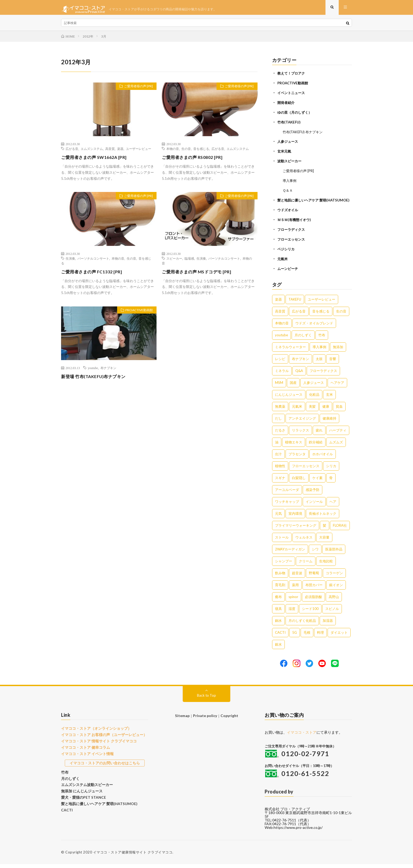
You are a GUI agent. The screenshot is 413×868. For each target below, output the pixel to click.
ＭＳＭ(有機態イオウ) (295, 225)
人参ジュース (288, 143)
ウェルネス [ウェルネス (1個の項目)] (304, 541)
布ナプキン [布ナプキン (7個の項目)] (300, 363)
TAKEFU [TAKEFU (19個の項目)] (295, 303)
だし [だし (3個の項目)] (278, 422)
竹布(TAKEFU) (290, 124)
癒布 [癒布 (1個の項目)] (278, 601)
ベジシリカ (287, 254)
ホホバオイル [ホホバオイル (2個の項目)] (323, 458)
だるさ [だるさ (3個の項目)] (280, 434)
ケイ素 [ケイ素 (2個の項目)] (317, 482)
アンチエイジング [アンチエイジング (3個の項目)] (302, 422)
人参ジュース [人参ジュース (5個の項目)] (314, 387)
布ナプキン (108, 371)
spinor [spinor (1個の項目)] (293, 601)
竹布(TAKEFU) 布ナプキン (304, 134)
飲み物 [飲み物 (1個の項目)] (280, 577)
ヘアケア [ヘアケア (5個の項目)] (337, 387)
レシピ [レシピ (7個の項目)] (280, 363)
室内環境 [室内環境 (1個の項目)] (295, 517)
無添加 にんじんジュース (80, 792)
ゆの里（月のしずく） (296, 115)
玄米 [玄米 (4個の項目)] (329, 398)
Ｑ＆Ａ (288, 191)
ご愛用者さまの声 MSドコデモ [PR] (201, 275)
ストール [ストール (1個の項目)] (282, 541)
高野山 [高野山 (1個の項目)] (334, 601)
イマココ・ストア (302, 736)
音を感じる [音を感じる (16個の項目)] (321, 315)
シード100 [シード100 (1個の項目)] (310, 613)
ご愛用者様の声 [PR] (136, 91)
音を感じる (201, 152)
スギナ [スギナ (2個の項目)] (280, 482)
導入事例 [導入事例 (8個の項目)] (319, 351)
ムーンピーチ (288, 273)
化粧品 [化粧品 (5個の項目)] (314, 398)
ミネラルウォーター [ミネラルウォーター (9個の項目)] (290, 351)
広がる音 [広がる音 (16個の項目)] (299, 315)
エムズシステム (92, 152)
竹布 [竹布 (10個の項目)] (322, 339)
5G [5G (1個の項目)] (295, 636)
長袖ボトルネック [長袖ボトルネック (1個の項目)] (323, 517)
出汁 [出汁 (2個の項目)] (278, 458)
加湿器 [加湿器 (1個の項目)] (328, 624)
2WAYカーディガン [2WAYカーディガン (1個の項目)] (290, 553)
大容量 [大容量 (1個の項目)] (324, 541)
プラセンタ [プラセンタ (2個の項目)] (297, 458)
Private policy (205, 719)
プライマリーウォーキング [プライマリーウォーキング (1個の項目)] (296, 529)
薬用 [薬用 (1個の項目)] (295, 589)
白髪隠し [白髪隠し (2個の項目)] (299, 482)
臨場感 (189, 262)
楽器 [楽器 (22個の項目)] (278, 303)
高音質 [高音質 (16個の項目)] (280, 315)
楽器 (120, 152)
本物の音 (173, 152)
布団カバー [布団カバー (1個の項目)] (314, 589)
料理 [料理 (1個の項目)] (320, 636)
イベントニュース (292, 96)
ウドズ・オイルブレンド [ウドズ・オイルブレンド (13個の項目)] (314, 327)
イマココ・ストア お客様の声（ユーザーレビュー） (101, 738)
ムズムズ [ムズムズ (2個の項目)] (336, 446)
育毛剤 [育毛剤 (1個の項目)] (280, 589)
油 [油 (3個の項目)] (277, 446)
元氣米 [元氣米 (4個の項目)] (297, 410)
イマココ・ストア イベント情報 (86, 756)
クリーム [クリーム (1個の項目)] (306, 565)
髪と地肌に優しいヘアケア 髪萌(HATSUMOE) (97, 804)
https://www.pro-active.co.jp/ (298, 831)
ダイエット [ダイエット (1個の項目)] (339, 636)
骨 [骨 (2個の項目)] (331, 482)
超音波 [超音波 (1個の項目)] (297, 577)
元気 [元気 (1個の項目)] (278, 517)
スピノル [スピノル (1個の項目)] (332, 613)
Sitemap (183, 719)
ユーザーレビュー (139, 152)
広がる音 (72, 152)
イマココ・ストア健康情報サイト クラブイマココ (133, 856)
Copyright (228, 719)
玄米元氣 (285, 153)
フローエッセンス (292, 244)
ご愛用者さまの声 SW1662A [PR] (98, 161)
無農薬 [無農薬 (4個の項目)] (280, 410)
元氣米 (283, 263)
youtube (93, 371)
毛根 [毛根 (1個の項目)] (307, 636)
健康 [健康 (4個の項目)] (326, 410)
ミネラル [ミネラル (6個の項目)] (282, 375)
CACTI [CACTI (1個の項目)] (280, 636)
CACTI (66, 810)
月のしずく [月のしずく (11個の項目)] (303, 339)
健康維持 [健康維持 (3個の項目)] (329, 422)
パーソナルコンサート (93, 262)
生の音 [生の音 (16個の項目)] (341, 315)
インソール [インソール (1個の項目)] (314, 506)
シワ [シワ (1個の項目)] (315, 553)
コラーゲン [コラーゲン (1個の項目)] (334, 577)
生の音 (186, 152)
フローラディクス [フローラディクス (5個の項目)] (323, 375)
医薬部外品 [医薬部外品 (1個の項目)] (334, 553)
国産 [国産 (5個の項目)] (293, 387)
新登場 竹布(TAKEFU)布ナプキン (97, 380)
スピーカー (174, 262)
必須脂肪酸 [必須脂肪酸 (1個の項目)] (313, 601)
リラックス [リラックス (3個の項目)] (300, 434)
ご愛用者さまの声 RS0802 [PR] (196, 161)
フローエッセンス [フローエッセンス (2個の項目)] (306, 470)
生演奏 (70, 262)
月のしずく (70, 780)
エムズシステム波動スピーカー (85, 786)
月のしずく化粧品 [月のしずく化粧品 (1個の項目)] (302, 624)
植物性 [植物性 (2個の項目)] (280, 470)
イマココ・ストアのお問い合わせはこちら (105, 765)
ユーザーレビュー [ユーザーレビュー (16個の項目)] (322, 303)
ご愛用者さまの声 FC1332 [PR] (95, 275)
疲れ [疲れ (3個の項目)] (319, 434)
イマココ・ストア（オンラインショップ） (94, 732)
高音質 (110, 152)
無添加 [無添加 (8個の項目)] (338, 351)
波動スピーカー (290, 162)
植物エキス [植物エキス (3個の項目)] (294, 446)
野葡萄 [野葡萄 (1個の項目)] (314, 577)
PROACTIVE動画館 (136, 315)
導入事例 (290, 182)
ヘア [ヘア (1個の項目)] (333, 506)
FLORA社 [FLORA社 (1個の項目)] (340, 529)
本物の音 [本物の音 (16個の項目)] (282, 327)
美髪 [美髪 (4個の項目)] (312, 410)
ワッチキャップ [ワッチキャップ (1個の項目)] (287, 506)
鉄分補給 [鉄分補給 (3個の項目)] (316, 446)
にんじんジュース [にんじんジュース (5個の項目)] (289, 398)
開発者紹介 (287, 105)
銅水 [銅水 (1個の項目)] (278, 624)
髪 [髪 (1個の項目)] (325, 529)
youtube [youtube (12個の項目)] (281, 339)
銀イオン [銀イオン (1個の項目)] (336, 589)
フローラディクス (292, 235)
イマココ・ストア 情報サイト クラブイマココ (96, 744)
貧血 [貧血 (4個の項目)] (339, 410)
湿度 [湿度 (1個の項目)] (292, 613)
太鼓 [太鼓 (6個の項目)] (319, 363)
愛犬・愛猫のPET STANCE (82, 798)
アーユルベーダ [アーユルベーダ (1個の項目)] (287, 494)
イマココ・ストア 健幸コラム (84, 750)
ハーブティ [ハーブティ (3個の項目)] (338, 434)
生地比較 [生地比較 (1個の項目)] (326, 565)
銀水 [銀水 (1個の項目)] (278, 648)
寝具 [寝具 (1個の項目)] (278, 613)
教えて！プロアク (292, 77)
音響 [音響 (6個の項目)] (333, 363)
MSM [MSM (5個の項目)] (279, 387)
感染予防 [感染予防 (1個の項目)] (313, 494)
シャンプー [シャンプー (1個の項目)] (284, 565)
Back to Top (207, 699)
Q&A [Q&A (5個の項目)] (299, 375)
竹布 (65, 774)
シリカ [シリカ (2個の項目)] (331, 470)
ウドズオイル (288, 216)
